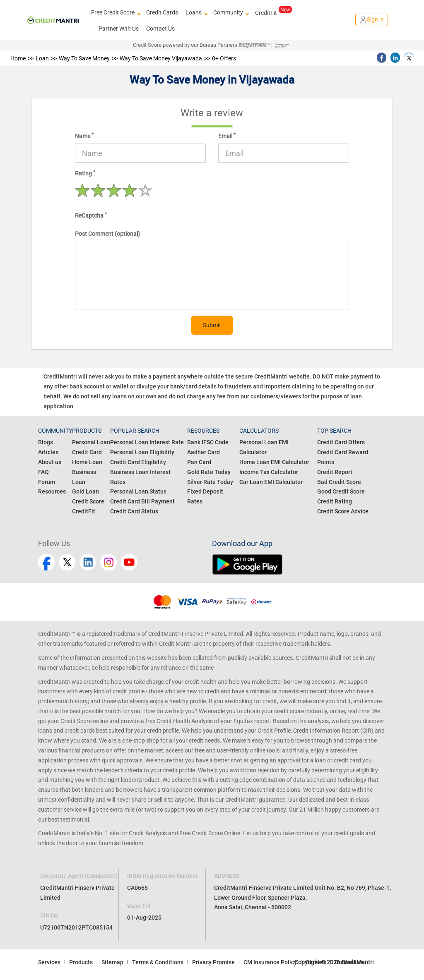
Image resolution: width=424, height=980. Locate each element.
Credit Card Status (134, 511)
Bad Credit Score (339, 482)
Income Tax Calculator (269, 472)
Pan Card (199, 462)
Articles (48, 452)
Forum (47, 482)
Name (84, 136)
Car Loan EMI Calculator (271, 482)
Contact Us (160, 29)
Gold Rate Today (209, 472)
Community (230, 13)
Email (227, 136)
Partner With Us (119, 29)
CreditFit (273, 12)
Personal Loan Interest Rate (147, 442)
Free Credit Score (115, 13)
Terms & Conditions (158, 962)
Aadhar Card (204, 452)
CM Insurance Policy (270, 962)
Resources (52, 491)
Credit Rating (335, 501)
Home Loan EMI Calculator (274, 462)
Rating (85, 173)
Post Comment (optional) (107, 234)
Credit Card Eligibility (138, 462)
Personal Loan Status (138, 491)
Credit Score (88, 501)
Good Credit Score (341, 491)
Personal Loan (91, 442)
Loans (196, 13)
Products (81, 962)
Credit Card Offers (341, 442)
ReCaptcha (91, 215)
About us (50, 462)
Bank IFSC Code (208, 442)
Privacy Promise (213, 962)
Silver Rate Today (210, 482)
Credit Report (335, 472)
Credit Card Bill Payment (142, 501)
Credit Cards (162, 12)
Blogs (46, 442)
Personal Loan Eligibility (142, 452)
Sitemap (112, 962)
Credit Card (87, 452)
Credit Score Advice (343, 511)
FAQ (43, 472)
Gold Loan (86, 491)
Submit (212, 325)
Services (49, 962)
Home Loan (87, 462)
